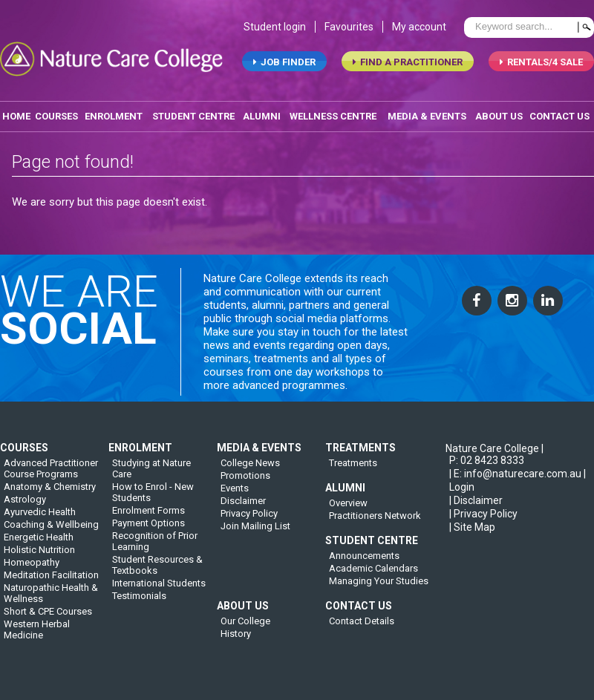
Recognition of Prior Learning (155, 549)
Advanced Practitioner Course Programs (51, 476)
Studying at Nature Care (151, 476)
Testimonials (139, 603)
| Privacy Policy (483, 521)
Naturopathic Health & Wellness (51, 601)
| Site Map (472, 534)
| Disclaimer (476, 508)
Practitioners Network (375, 523)
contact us (559, 118)
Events (235, 495)
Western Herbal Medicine (37, 637)
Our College (245, 628)
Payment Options (148, 530)
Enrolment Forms (148, 518)
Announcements (364, 563)
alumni (262, 118)
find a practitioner (408, 63)
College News (250, 470)
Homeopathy (32, 570)
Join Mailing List (255, 533)
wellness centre (333, 118)
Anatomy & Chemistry (50, 494)
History (236, 641)
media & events (427, 118)
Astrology (25, 507)
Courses (56, 118)
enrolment (114, 118)
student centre (193, 118)
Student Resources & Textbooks (157, 572)
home (16, 118)
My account (419, 28)
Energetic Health (39, 544)
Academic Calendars (373, 576)
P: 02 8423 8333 (487, 468)
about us (499, 118)
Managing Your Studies (379, 588)
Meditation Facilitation (51, 582)
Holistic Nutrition (39, 557)
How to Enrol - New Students (153, 500)
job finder (284, 63)
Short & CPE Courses (48, 619)
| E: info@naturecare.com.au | (518, 481)
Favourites (349, 28)
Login (462, 494)
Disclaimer (243, 508)
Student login (275, 28)
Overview (348, 510)
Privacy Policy (249, 521)
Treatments (353, 470)
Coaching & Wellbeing (51, 532)
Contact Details (362, 628)
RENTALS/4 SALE (541, 63)
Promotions (245, 483)
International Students (159, 591)
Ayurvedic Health (40, 519)
